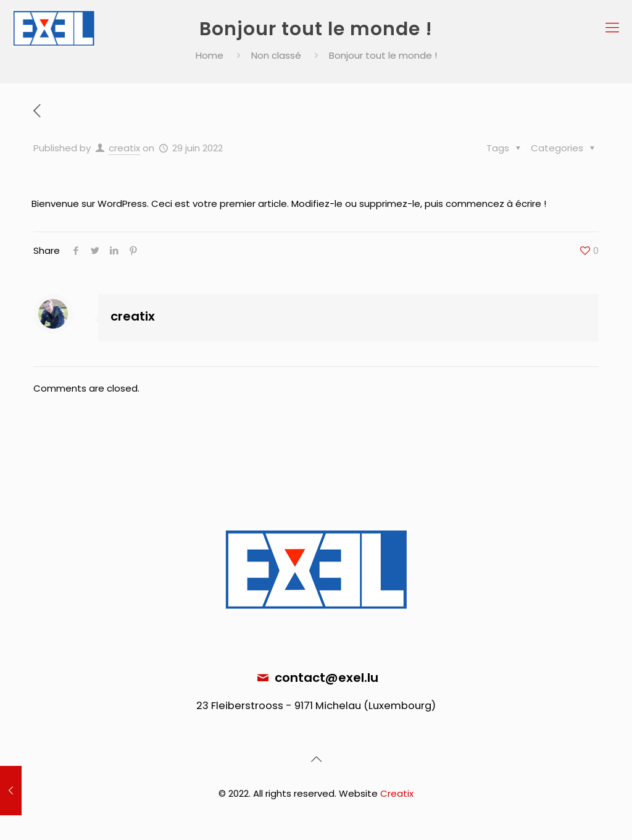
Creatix (397, 793)
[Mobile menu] (612, 28)
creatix (124, 148)
